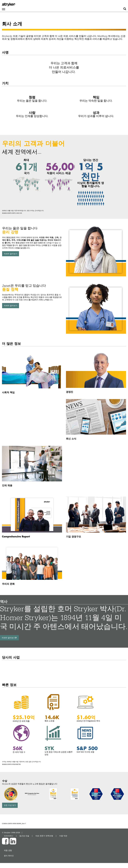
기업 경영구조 (74, 536)
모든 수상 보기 (10, 805)
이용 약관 (63, 836)
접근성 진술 (24, 836)
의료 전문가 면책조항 (44, 836)
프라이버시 (9, 836)
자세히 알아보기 (11, 254)
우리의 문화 (8, 584)
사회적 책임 (8, 392)
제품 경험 (8, 850)
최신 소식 (71, 439)
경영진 (70, 392)
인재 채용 (7, 485)
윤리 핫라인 (9, 856)
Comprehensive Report (16, 536)
